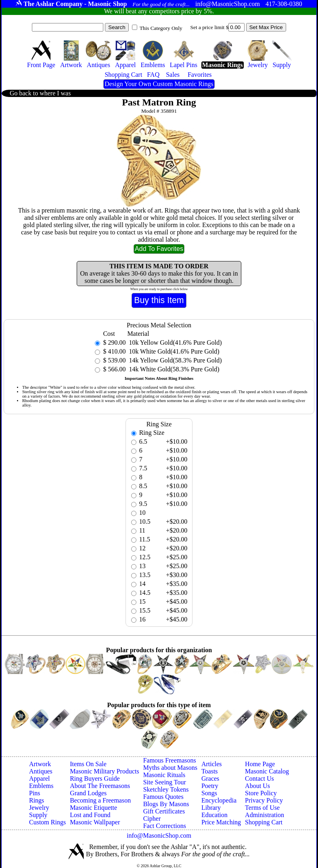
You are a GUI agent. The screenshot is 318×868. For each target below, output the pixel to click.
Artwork (40, 764)
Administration (265, 815)
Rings (37, 800)
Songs (209, 793)
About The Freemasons (100, 786)
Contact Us (259, 778)
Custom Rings (47, 822)
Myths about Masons (170, 768)
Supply (38, 815)
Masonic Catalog (267, 771)
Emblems (41, 786)
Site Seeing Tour (165, 782)
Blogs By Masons (166, 804)
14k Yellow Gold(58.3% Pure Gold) (174, 360)
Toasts (210, 771)
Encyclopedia (219, 800)
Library (211, 808)
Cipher (152, 818)
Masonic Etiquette (93, 808)
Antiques (41, 771)
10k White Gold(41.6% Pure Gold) (173, 351)
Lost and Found (90, 815)
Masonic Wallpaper (95, 822)
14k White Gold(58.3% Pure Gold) (173, 369)
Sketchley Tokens (166, 789)
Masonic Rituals (164, 775)
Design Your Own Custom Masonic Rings (159, 84)
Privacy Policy (264, 800)
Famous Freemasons (170, 760)
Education (214, 815)
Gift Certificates (164, 811)
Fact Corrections (165, 826)
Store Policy (261, 793)
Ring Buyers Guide (95, 778)
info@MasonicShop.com (159, 835)
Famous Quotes (163, 797)
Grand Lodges (88, 793)
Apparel (40, 778)
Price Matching (221, 822)
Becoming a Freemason (100, 800)
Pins (35, 793)
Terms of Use (262, 808)
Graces (210, 778)
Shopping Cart (264, 822)
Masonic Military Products (105, 771)
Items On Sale (88, 764)
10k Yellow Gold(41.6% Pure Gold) (174, 342)
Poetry (210, 786)
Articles (212, 764)
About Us (257, 786)
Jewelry (39, 808)
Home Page (260, 764)
